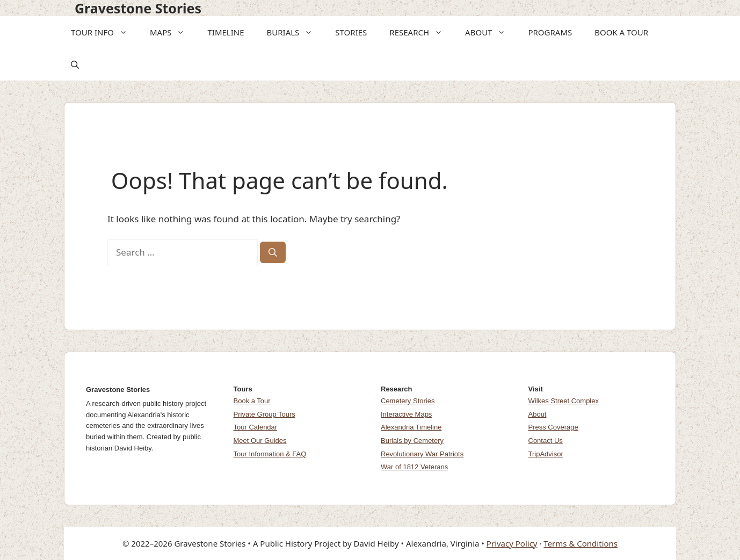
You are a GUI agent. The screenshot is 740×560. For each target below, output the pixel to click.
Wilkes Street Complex (564, 401)
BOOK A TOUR (621, 32)
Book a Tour (252, 401)
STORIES (351, 32)
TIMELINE (226, 32)
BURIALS (293, 32)
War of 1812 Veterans (414, 467)
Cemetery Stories (408, 401)
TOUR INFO (103, 32)
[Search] (273, 252)
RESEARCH (419, 32)
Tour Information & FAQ (270, 454)
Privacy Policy (512, 543)
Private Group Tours (264, 414)
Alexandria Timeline (411, 427)
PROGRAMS (550, 32)
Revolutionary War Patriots (422, 454)
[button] (124, 32)
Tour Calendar (256, 427)
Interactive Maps (406, 414)
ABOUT (489, 32)
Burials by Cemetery (412, 441)
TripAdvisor (546, 454)
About (538, 414)
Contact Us (546, 441)
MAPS (171, 32)
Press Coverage (553, 427)
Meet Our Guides (260, 441)
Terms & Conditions (581, 543)
